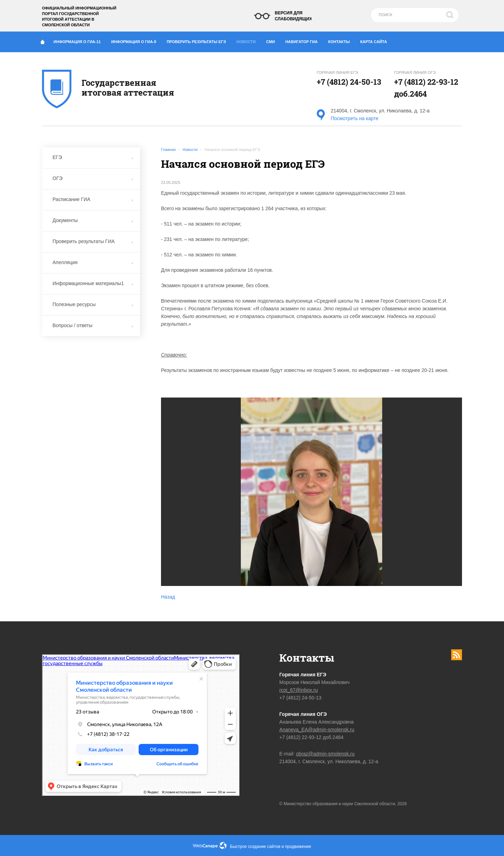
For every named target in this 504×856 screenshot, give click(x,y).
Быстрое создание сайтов (255, 847)
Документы (93, 220)
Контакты (342, 40)
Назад (168, 597)
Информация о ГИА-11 (80, 40)
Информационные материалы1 (93, 283)
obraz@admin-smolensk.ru (325, 754)
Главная (168, 150)
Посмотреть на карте (355, 118)
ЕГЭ (93, 157)
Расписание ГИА (93, 199)
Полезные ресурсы (93, 304)
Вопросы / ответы (93, 325)
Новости (248, 40)
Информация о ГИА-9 (136, 40)
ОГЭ (93, 178)
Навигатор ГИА (304, 40)
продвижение (298, 847)
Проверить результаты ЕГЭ (199, 40)
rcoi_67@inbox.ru (299, 690)
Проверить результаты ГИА (93, 241)
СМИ (273, 40)
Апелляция (93, 262)
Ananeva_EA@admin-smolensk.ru (317, 730)
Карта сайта (373, 42)
